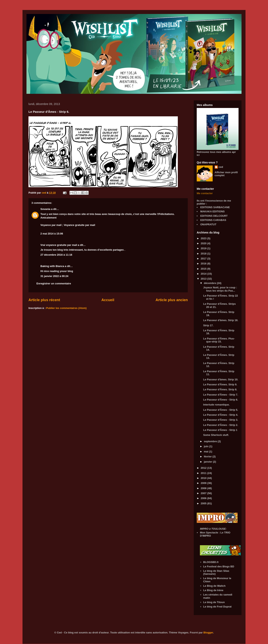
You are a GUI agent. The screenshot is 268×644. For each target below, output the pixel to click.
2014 (204, 274)
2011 (204, 473)
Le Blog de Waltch (214, 586)
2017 (204, 259)
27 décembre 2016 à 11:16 (56, 255)
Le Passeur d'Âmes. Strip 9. (220, 384)
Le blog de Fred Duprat (217, 607)
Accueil (108, 300)
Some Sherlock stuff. (216, 435)
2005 (204, 503)
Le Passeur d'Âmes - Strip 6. (221, 400)
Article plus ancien (172, 300)
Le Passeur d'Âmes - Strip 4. (221, 415)
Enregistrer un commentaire (54, 283)
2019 (204, 248)
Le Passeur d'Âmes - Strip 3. (221, 420)
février (208, 457)
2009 (204, 483)
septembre (211, 441)
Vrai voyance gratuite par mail (59, 245)
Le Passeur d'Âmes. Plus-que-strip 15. (219, 340)
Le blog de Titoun (214, 602)
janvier (208, 462)
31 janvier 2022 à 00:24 (54, 276)
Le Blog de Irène (213, 590)
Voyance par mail (51, 225)
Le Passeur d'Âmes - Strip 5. (221, 410)
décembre (210, 283)
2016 (204, 264)
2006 (204, 498)
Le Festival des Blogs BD (219, 566)
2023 (204, 238)
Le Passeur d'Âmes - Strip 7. (221, 395)
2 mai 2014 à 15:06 (52, 234)
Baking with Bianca (52, 266)
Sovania (45, 209)
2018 (204, 254)
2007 (204, 493)
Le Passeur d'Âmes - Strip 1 (220, 430)
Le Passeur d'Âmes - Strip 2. (221, 425)
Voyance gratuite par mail (80, 225)
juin (207, 446)
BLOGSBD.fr (211, 562)
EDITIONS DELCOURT (214, 216)
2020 (204, 243)
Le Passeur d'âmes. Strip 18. (221, 320)
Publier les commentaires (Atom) (66, 308)
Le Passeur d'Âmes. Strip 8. (220, 389)
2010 (204, 478)
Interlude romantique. (216, 405)
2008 (204, 488)
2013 (204, 279)
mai (206, 452)
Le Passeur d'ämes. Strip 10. (221, 379)
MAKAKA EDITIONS (212, 211)
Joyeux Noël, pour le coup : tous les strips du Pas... (220, 289)
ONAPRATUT (208, 224)
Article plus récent (44, 300)
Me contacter (205, 193)
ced (221, 167)
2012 (204, 468)
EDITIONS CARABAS (213, 220)
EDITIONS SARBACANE (215, 207)
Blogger (208, 633)
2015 (204, 269)
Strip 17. (208, 325)
